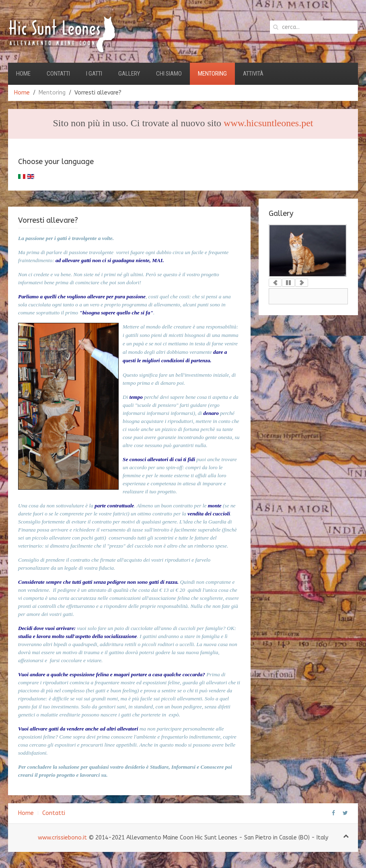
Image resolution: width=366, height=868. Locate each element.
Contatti (58, 74)
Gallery (129, 74)
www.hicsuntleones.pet (268, 123)
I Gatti (94, 74)
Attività (253, 74)
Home (23, 74)
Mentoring (212, 74)
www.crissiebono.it (62, 838)
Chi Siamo (169, 74)
